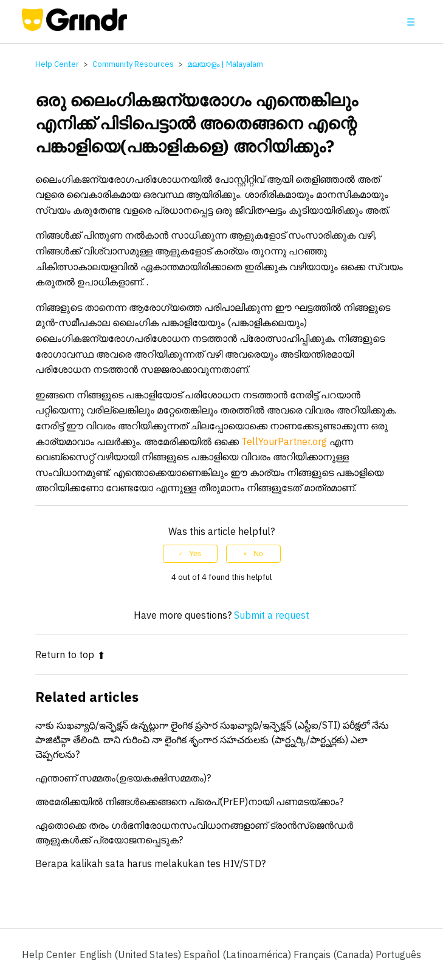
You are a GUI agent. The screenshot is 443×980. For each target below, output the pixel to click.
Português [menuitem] (398, 954)
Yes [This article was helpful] (195, 554)
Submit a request (272, 615)
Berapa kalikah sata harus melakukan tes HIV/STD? (150, 863)
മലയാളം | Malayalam (225, 64)
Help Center (57, 64)
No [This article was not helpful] (258, 554)
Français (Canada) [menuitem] (335, 954)
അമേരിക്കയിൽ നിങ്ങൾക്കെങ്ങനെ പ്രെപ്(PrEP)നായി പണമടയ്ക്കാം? (189, 801)
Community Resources (133, 64)
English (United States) (132, 954)
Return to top (70, 655)
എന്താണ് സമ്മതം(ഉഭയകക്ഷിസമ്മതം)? (123, 778)
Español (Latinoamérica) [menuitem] (239, 954)
